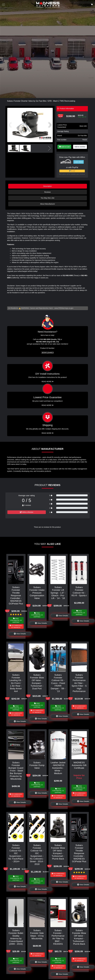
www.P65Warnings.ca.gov (64, 308)
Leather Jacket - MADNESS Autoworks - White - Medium (58, 768)
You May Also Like (47, 198)
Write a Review (27, 512)
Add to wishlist (80, 147)
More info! (83, 126)
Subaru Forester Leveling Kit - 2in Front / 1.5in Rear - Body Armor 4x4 (16, 683)
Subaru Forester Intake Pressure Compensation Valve (37, 593)
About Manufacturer (47, 204)
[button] (50, 125)
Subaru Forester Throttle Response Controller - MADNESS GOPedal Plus (16, 595)
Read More (47, 405)
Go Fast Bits (82, 136)
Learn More (79, 162)
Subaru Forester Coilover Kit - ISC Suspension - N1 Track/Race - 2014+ (16, 853)
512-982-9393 (68, 275)
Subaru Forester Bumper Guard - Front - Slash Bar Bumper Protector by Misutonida (16, 771)
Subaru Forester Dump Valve (37, 765)
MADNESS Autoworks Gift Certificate (79, 765)
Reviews (47, 192)
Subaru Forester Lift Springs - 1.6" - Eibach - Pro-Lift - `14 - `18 (58, 593)
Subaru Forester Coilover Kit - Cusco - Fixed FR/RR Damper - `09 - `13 (58, 683)
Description (48, 186)
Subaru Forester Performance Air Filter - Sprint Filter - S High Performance (79, 683)
